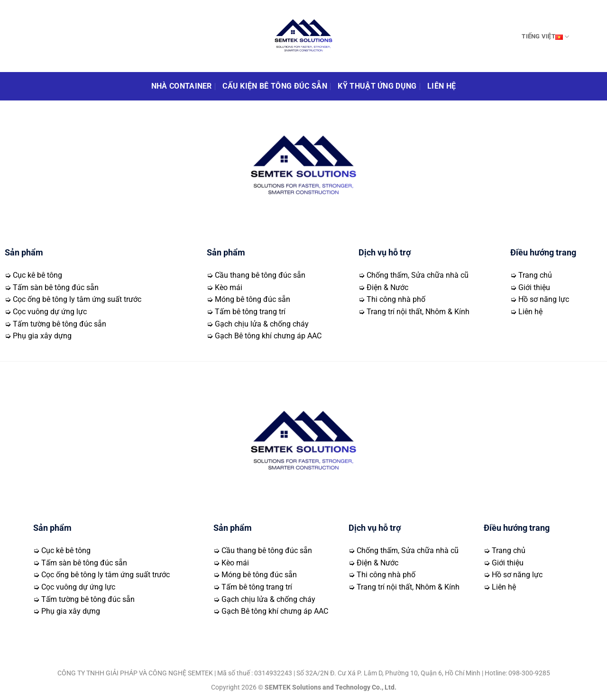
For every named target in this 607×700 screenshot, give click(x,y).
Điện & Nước (387, 287)
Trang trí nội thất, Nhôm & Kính (418, 312)
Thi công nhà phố (396, 299)
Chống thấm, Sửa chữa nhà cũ (418, 275)
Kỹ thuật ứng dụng (377, 86)
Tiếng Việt (545, 37)
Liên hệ (441, 86)
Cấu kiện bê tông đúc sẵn (275, 86)
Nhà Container (182, 86)
